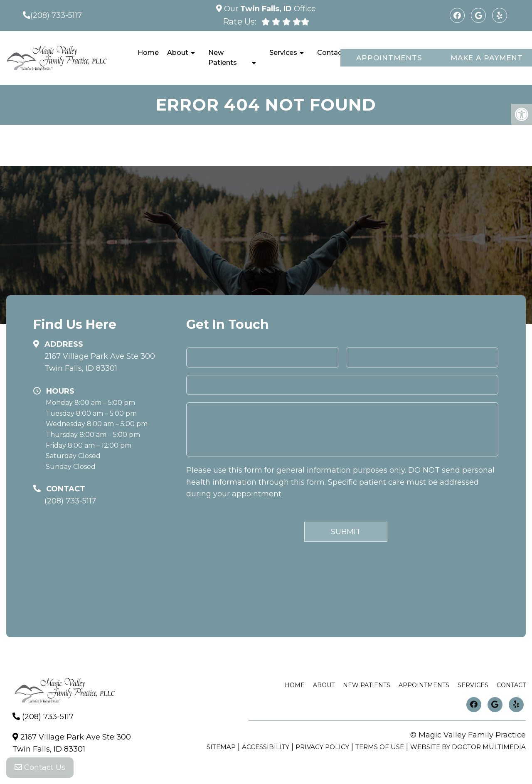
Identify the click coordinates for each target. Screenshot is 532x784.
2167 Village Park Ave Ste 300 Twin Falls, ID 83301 (100, 362)
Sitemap (221, 747)
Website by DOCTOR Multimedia (468, 747)
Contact (331, 53)
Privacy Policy (322, 747)
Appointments (389, 58)
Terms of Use (380, 747)
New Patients (223, 58)
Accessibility (266, 747)
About (178, 53)
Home (148, 53)
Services (283, 53)
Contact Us (40, 767)
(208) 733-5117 (56, 15)
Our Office (269, 9)
